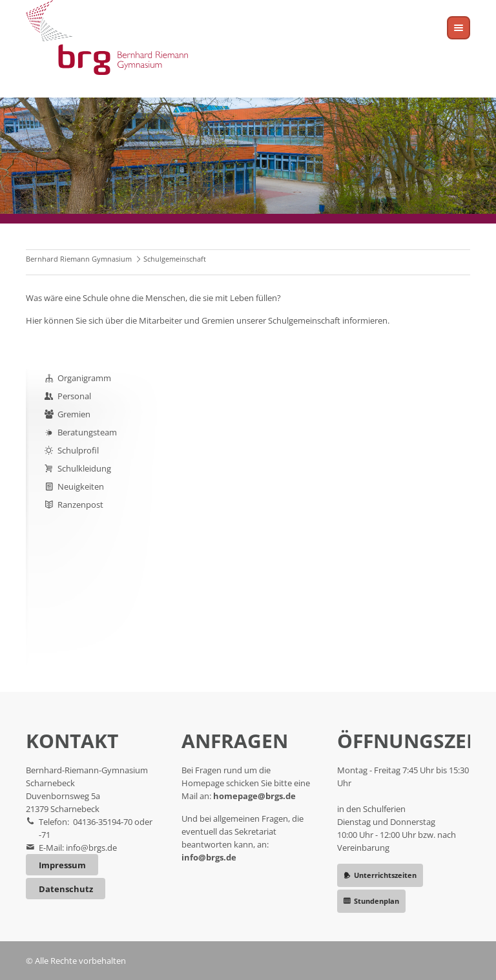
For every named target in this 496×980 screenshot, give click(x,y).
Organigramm (84, 378)
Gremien (74, 414)
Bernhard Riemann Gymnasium (79, 259)
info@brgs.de (91, 848)
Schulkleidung (84, 468)
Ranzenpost (80, 505)
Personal (74, 396)
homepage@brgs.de (254, 796)
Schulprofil (78, 450)
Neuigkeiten (81, 486)
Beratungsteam (87, 432)
